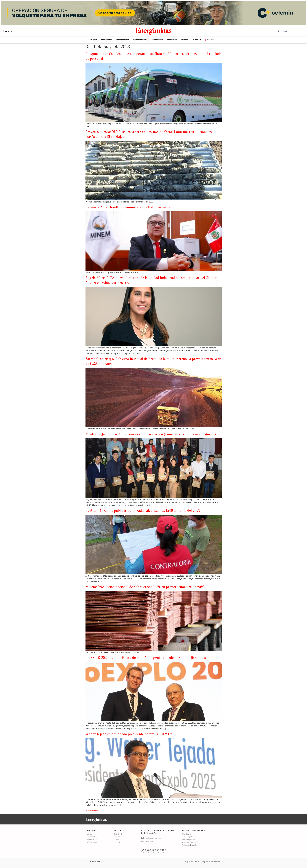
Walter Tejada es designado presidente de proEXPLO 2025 (129, 734)
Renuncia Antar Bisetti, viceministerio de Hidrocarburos (128, 207)
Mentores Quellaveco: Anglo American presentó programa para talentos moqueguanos (151, 434)
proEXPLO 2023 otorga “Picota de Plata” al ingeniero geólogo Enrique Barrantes (146, 658)
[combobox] (290, 31)
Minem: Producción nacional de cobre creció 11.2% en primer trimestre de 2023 (145, 587)
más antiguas (92, 810)
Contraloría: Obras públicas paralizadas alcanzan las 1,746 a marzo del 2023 (143, 510)
